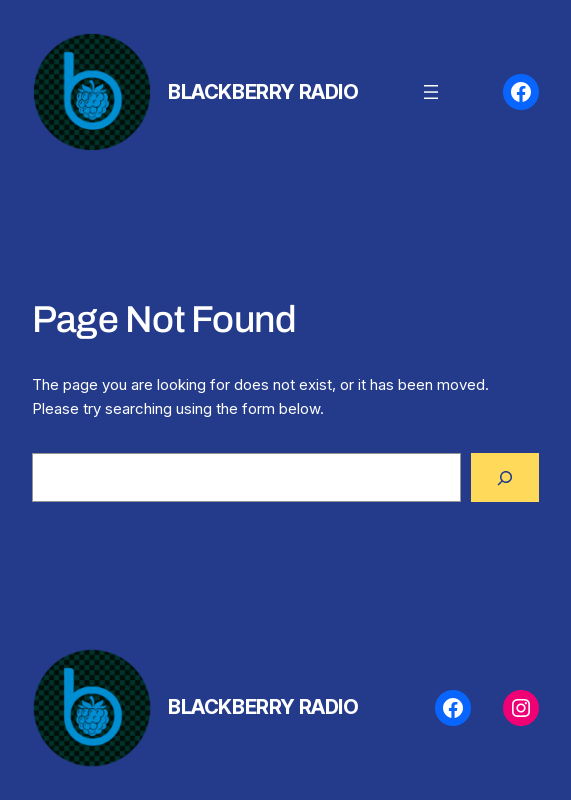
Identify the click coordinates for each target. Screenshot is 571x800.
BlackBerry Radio (263, 92)
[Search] (505, 477)
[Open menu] (431, 92)
